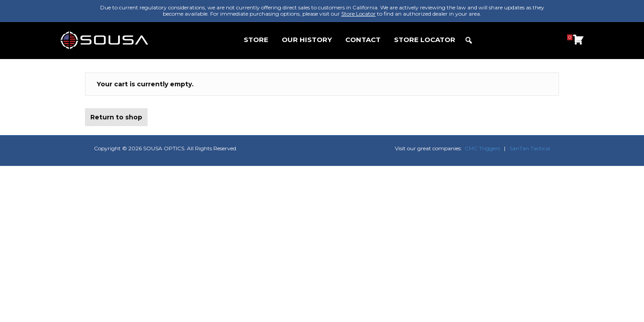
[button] (469, 40)
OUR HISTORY (307, 40)
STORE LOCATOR (425, 40)
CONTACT (363, 40)
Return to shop (116, 117)
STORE (256, 40)
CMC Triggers (482, 148)
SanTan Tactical (530, 148)
